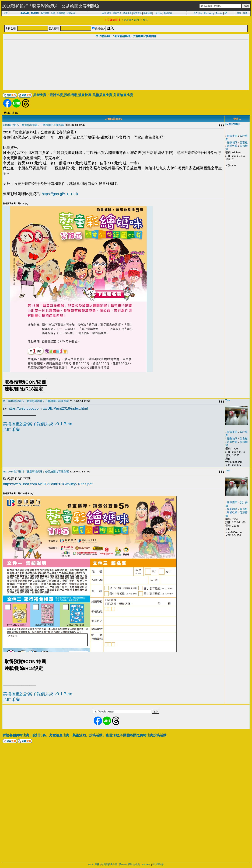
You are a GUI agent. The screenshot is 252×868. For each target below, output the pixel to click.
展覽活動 (137, 13)
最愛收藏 (232, 146)
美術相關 (148, 13)
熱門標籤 (45, 13)
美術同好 (168, 13)
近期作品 (71, 13)
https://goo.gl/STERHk (60, 194)
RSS (91, 864)
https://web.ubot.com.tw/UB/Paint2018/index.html (48, 408)
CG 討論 (198, 13)
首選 (53, 13)
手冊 (97, 864)
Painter (219, 13)
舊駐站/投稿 (134, 864)
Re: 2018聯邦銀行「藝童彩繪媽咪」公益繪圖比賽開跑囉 (36, 401)
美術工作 (117, 13)
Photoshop (209, 13)
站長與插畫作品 (109, 864)
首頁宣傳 (61, 13)
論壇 (104, 13)
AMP (245, 13)
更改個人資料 (131, 20)
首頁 (5, 13)
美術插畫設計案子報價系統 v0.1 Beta (38, 424)
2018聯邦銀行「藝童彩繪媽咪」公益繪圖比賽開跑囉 (126, 36)
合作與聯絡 (158, 864)
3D (226, 13)
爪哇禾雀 (11, 429)
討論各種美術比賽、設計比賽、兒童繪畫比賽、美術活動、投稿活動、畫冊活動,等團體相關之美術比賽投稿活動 (85, 735)
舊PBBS (123, 864)
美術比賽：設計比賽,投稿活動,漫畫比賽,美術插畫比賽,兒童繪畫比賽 (83, 95)
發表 (109, 13)
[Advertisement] (126, 65)
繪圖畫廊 (232, 136)
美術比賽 (127, 13)
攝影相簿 (232, 142)
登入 (145, 20)
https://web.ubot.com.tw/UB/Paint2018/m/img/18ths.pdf (48, 484)
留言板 (244, 142)
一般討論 (158, 13)
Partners (146, 864)
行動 (239, 13)
